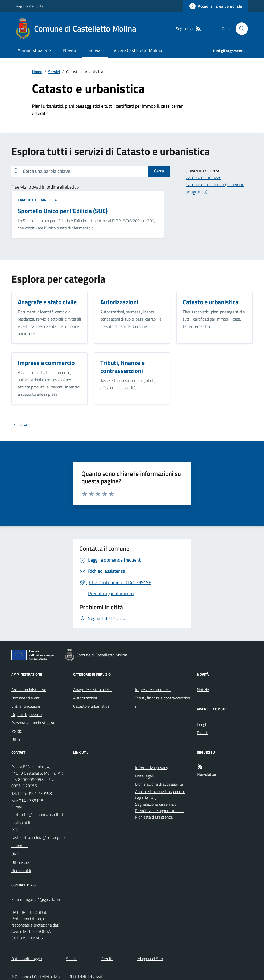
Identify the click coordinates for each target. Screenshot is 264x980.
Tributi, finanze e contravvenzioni (163, 702)
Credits (107, 959)
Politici (17, 731)
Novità (70, 50)
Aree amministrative (29, 690)
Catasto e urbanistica (37, 200)
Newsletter (207, 774)
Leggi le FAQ (146, 798)
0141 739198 (40, 793)
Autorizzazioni (85, 698)
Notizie (203, 690)
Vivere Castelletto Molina (138, 50)
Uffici (16, 739)
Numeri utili (21, 870)
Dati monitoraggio (27, 959)
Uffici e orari (21, 862)
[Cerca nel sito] (240, 29)
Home (37, 72)
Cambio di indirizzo (204, 177)
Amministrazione (34, 50)
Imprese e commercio (153, 690)
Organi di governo (26, 714)
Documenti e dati (26, 698)
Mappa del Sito (150, 959)
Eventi (203, 733)
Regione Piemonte (30, 6)
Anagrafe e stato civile (92, 690)
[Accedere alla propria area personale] (216, 6)
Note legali (144, 776)
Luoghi (203, 724)
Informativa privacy (152, 768)
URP (15, 854)
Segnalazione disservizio (156, 804)
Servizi (95, 50)
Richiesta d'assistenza (154, 817)
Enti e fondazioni (26, 706)
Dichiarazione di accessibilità (159, 784)
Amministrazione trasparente (160, 791)
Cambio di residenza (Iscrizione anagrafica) (215, 188)
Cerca (159, 171)
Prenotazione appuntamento (160, 811)
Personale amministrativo (33, 723)
